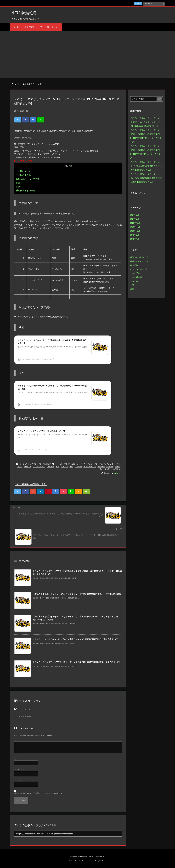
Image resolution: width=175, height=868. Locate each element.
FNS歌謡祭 (135, 265)
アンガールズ (70, 464)
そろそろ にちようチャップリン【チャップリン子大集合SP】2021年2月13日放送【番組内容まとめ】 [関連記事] (77, 662)
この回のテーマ (23, 171)
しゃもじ (59, 464)
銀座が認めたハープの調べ (29, 179)
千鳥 (57, 466)
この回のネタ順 (23, 175)
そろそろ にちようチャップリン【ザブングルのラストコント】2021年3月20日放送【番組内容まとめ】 (146, 122)
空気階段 (110, 466)
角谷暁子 (108, 469)
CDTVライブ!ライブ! (139, 257)
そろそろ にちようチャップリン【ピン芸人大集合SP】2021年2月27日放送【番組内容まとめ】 (146, 166)
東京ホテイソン (90, 466)
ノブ (112, 464)
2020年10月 (135, 231)
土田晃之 (64, 466)
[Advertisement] (87, 56)
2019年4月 (135, 239)
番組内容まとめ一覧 (25, 190)
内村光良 (51, 466)
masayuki (117, 473)
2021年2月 (135, 219)
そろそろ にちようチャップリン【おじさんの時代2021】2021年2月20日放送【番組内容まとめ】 (146, 178)
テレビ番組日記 (45, 464)
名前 (16, 759)
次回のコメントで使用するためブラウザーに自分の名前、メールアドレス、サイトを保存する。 (39, 793)
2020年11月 (135, 227)
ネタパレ (134, 281)
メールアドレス (19, 770)
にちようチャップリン (34, 84)
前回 (18, 183)
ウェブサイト (18, 780)
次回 (18, 187)
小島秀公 (78, 466)
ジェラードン (92, 464)
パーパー (28, 466)
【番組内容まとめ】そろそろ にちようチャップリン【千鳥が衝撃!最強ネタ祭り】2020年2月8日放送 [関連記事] (77, 594)
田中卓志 (101, 466)
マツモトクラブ (39, 466)
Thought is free (100, 861)
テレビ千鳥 (135, 273)
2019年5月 (135, 235)
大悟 (71, 466)
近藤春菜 (117, 469)
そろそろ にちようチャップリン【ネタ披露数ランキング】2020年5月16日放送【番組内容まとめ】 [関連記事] (76, 639)
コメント (17, 740)
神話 (132, 289)
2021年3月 (135, 215)
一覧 (132, 285)
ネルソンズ (104, 464)
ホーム (17, 84)
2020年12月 (135, 223)
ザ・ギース (81, 464)
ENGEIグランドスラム (140, 261)
